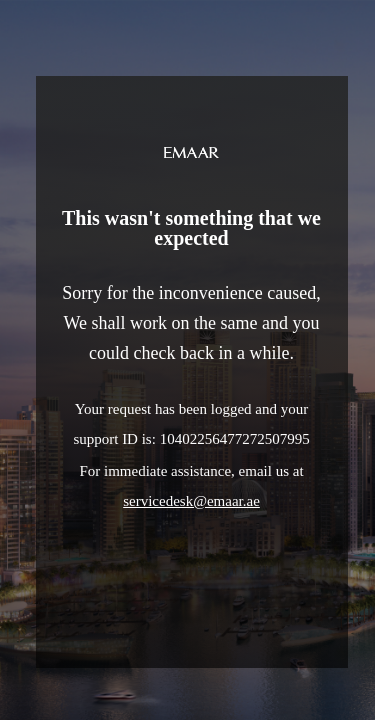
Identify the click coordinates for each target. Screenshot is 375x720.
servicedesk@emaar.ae (191, 501)
